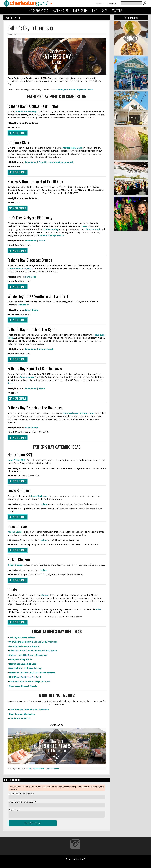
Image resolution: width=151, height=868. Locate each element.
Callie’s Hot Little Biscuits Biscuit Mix (28, 655)
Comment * (14, 810)
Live (94, 11)
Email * (22, 802)
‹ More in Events (12, 18)
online (44, 504)
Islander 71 (23, 305)
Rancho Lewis (27, 377)
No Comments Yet (37, 768)
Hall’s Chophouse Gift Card (23, 664)
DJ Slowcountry (51, 229)
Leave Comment (52, 768)
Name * (21, 794)
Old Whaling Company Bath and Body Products (33, 642)
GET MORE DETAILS (18, 172)
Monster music (93, 229)
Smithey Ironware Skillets (22, 637)
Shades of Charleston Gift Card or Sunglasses (32, 673)
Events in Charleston (20, 718)
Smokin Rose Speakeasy (52, 235)
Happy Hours (61, 11)
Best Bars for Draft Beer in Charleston (29, 710)
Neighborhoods (38, 11)
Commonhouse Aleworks (20, 268)
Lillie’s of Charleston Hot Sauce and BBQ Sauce (33, 651)
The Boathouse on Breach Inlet (79, 413)
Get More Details (18, 133)
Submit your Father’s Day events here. (75, 89)
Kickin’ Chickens (16, 565)
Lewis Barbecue (39, 496)
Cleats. (84, 226)
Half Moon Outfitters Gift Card (25, 677)
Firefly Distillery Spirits (21, 659)
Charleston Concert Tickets (23, 686)
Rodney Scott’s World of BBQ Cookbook (30, 681)
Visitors (117, 11)
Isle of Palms (32, 310)
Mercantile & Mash (73, 148)
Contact (100, 4)
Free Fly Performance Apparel (24, 646)
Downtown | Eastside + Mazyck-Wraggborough (49, 162)
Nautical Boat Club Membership (25, 668)
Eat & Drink (80, 11)
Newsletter (112, 4)
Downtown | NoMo (35, 241)
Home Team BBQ (16, 460)
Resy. (10, 383)
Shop (104, 11)
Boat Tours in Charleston (22, 714)
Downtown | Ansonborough (39, 349)
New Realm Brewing (26, 112)
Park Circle (31, 277)
